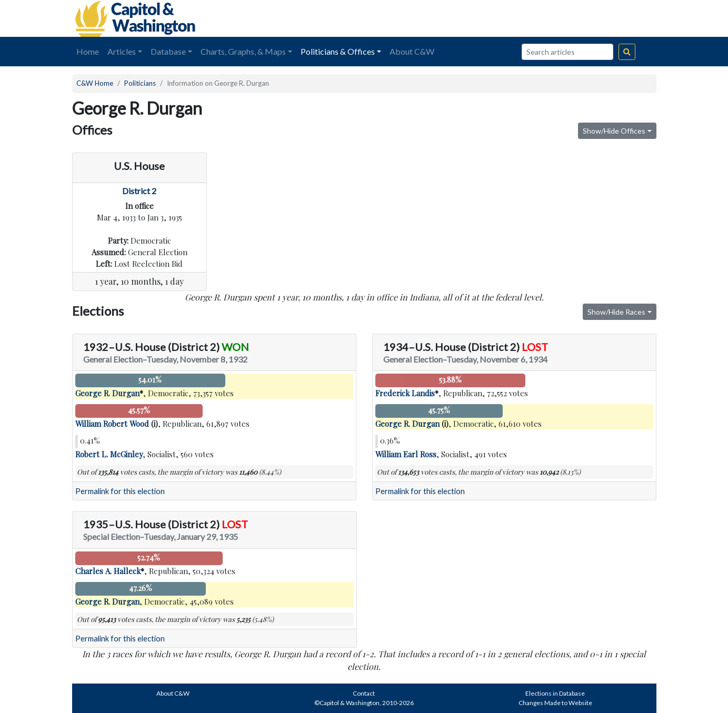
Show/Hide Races (616, 312)
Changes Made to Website (555, 703)
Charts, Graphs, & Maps (243, 51)
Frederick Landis (405, 393)
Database (168, 51)
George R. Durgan (107, 393)
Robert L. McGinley (109, 454)
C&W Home (95, 83)
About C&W (412, 51)
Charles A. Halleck (108, 571)
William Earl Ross (406, 454)
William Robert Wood (112, 424)
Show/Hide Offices (614, 131)
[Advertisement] (538, 18)
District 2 (139, 191)
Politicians (140, 83)
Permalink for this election (120, 491)
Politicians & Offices (338, 51)
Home (88, 51)
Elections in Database (555, 693)
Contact (364, 693)
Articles (122, 51)
